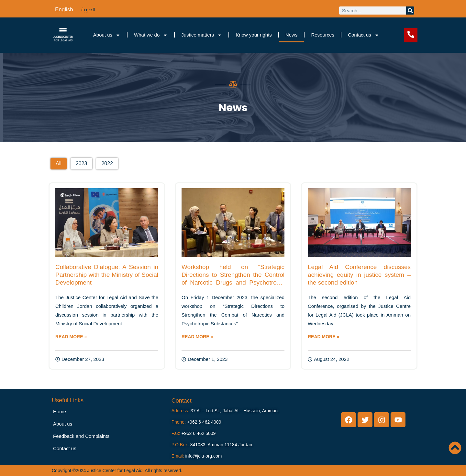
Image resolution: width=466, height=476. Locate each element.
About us (107, 35)
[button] (59, 164)
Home (60, 411)
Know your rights (254, 35)
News (292, 35)
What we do (151, 35)
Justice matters (202, 35)
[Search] (410, 11)
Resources (323, 35)
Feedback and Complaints (81, 436)
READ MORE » (71, 337)
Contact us (364, 35)
